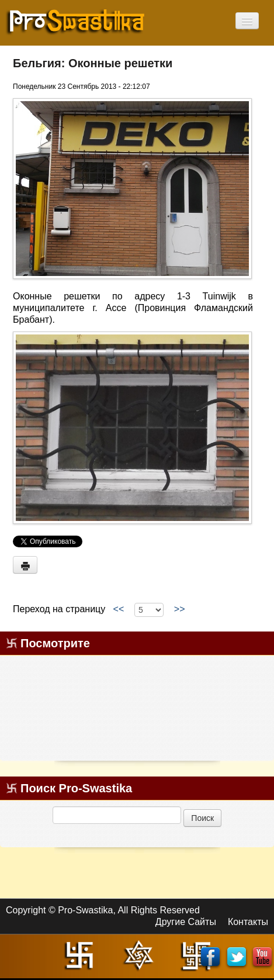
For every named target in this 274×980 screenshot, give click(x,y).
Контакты (248, 922)
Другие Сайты (186, 922)
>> (179, 610)
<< (119, 610)
